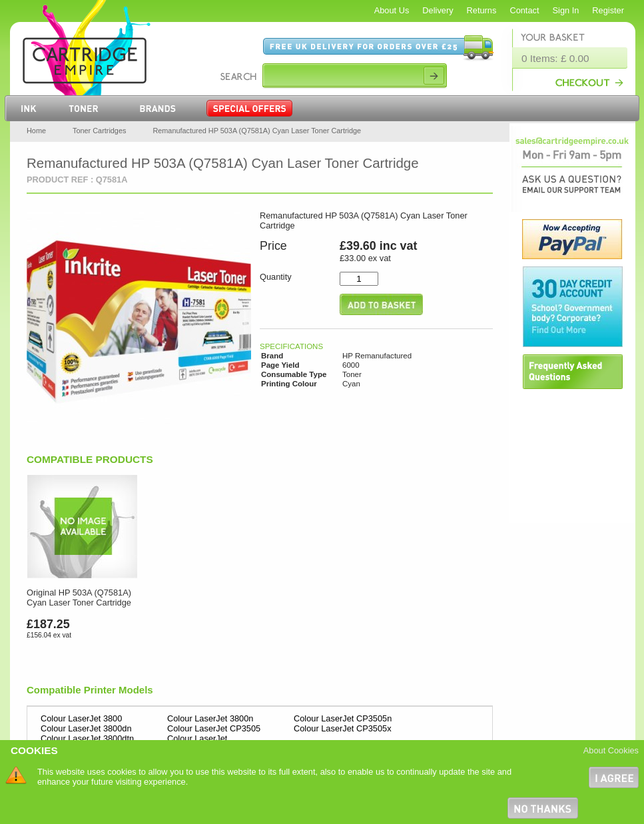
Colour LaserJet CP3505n (343, 718)
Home (36, 131)
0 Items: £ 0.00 (555, 58)
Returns (482, 10)
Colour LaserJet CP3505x (343, 728)
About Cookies (611, 750)
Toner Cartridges (99, 131)
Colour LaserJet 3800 (81, 718)
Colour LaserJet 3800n (210, 718)
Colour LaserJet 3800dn (86, 728)
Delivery (438, 10)
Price (273, 246)
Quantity (276, 277)
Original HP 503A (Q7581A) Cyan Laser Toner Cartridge (79, 598)
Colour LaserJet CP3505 (214, 728)
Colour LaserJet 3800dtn (87, 738)
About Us (392, 10)
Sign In (566, 10)
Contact (524, 10)
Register (608, 10)
